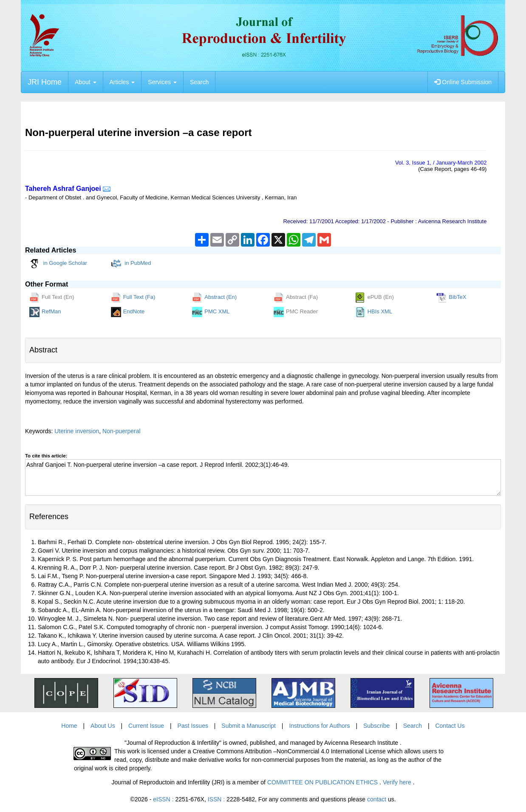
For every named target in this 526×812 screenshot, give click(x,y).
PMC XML (211, 312)
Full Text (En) (52, 298)
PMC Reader (296, 312)
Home (69, 726)
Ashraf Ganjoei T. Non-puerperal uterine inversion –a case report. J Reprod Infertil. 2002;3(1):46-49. (263, 477)
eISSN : (179, 799)
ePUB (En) (375, 298)
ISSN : (231, 799)
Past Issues (193, 726)
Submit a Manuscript (249, 726)
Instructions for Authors (319, 726)
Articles (122, 82)
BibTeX (451, 298)
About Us (103, 726)
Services (162, 82)
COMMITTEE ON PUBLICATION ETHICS (323, 782)
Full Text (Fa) (133, 298)
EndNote (128, 312)
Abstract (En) (214, 298)
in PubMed (131, 264)
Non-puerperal (122, 431)
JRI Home (45, 82)
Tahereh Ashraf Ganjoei (63, 189)
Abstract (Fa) (296, 298)
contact (377, 799)
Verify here (398, 782)
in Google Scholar (58, 264)
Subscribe (376, 726)
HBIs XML (374, 312)
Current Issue (146, 726)
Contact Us (450, 726)
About (85, 82)
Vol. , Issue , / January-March (441, 163)
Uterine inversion (77, 431)
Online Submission (463, 82)
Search (199, 82)
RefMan (45, 312)
